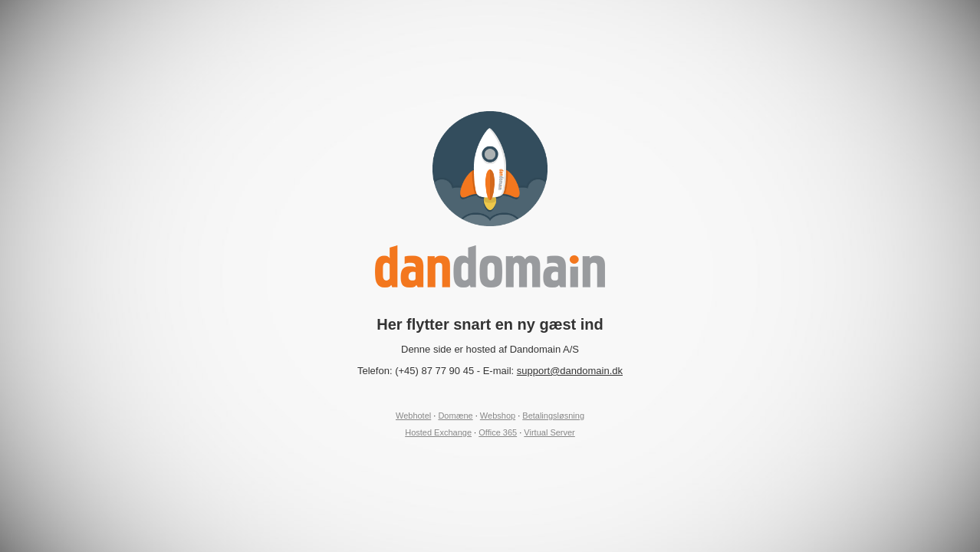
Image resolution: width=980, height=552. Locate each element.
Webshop (498, 416)
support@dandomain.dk (570, 371)
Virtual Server (549, 432)
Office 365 (498, 432)
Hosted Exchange (438, 432)
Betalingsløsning (553, 416)
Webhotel (413, 416)
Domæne (455, 416)
